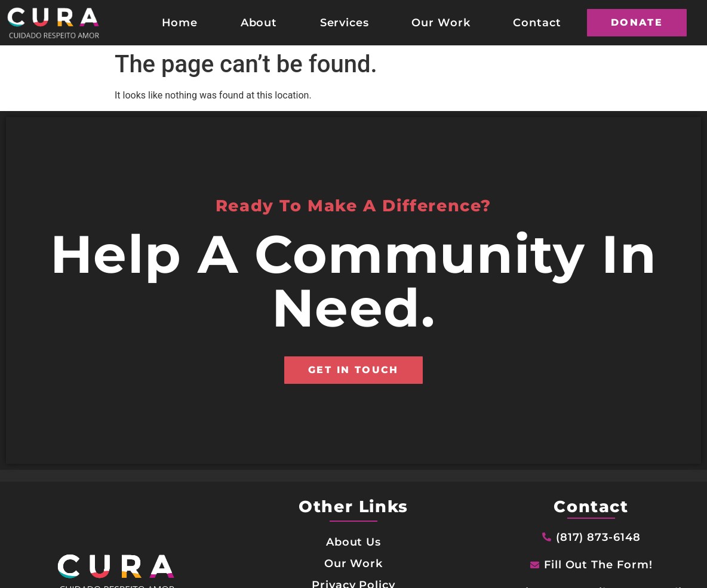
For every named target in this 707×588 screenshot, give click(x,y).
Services (345, 22)
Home (180, 22)
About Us (354, 542)
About (259, 22)
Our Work (441, 22)
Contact (537, 22)
